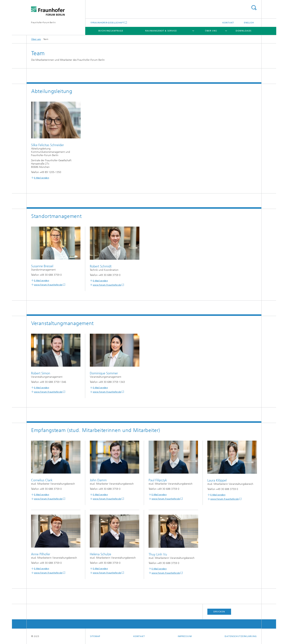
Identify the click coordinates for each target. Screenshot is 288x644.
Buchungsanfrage (111, 31)
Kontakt (228, 23)
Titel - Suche (254, 8)
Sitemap (95, 636)
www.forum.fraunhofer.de (48, 285)
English (249, 23)
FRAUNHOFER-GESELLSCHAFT (108, 23)
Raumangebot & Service (161, 31)
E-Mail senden (42, 178)
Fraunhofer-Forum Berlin (43, 22)
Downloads (244, 31)
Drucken (219, 612)
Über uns (211, 31)
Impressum (185, 636)
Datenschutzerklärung (241, 636)
